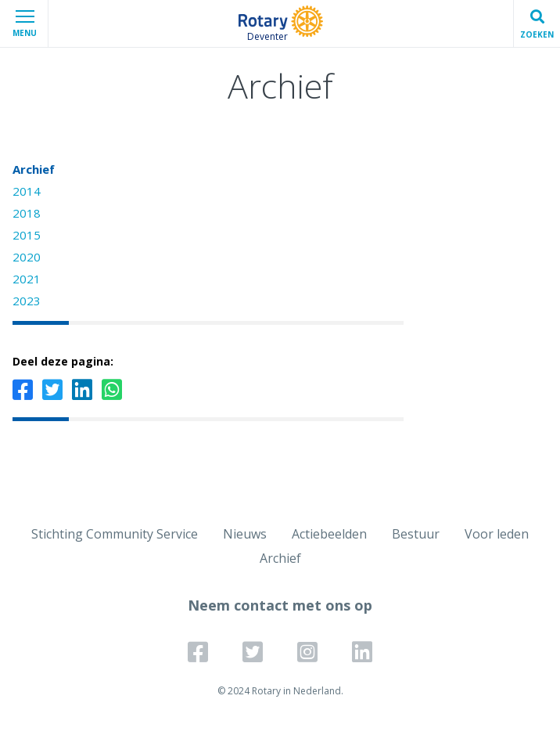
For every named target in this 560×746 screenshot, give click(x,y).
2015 (27, 235)
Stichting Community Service (115, 534)
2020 (27, 257)
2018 (27, 213)
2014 (27, 191)
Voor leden (497, 534)
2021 (27, 279)
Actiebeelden (329, 534)
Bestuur (416, 534)
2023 (27, 301)
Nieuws (245, 534)
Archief (34, 169)
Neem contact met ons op (280, 605)
